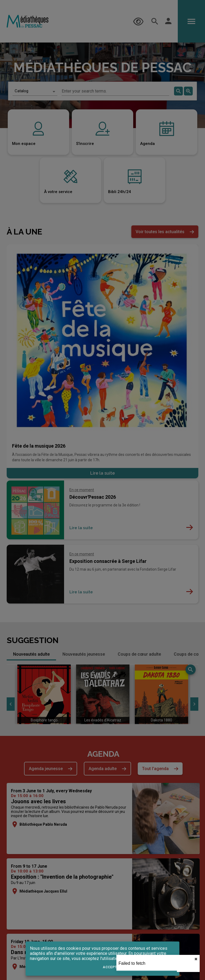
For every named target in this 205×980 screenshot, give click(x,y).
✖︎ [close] (196, 959)
